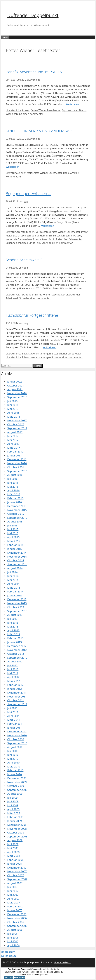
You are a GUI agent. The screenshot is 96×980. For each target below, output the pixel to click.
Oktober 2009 (16, 786)
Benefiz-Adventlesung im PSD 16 (34, 72)
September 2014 (17, 564)
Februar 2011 (15, 724)
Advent (25, 110)
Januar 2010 (15, 774)
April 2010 (13, 763)
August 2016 (15, 475)
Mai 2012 (13, 673)
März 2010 (14, 766)
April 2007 (13, 899)
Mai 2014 (13, 580)
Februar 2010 (15, 770)
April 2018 (13, 413)
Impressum (8, 952)
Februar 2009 (15, 817)
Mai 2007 (13, 895)
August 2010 (15, 747)
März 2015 (14, 541)
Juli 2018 (12, 401)
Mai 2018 (13, 409)
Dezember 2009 (17, 778)
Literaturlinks (13, 110)
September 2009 (17, 790)
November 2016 (17, 463)
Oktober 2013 (16, 607)
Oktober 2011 (16, 700)
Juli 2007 (12, 887)
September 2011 (17, 704)
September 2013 (17, 611)
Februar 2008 (15, 860)
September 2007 (17, 879)
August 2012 (15, 661)
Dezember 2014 (17, 553)
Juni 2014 (13, 576)
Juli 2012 (12, 665)
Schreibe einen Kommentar (28, 114)
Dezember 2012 (17, 646)
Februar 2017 (15, 452)
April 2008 (13, 852)
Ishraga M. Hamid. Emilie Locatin (46, 236)
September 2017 (17, 428)
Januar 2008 (15, 864)
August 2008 (15, 840)
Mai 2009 (13, 805)
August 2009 (15, 794)
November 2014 (17, 557)
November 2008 (17, 829)
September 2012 (17, 658)
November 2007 (17, 871)
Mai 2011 (13, 712)
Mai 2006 (13, 941)
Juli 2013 (12, 619)
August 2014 (15, 568)
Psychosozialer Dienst (74, 110)
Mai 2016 (13, 487)
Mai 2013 (13, 627)
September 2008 (17, 836)
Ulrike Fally (35, 243)
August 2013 (15, 615)
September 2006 (17, 926)
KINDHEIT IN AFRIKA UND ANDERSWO (39, 131)
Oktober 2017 (16, 424)
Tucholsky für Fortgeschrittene (32, 315)
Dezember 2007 (17, 868)
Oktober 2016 (16, 467)
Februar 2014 (15, 591)
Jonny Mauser (74, 236)
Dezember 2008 (17, 825)
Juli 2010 (12, 751)
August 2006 (15, 930)
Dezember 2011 (17, 693)
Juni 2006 (13, 938)
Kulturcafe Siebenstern (19, 239)
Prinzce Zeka (40, 239)
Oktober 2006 (16, 922)
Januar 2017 (15, 455)
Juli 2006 (12, 934)
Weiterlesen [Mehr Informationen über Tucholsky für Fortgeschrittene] (50, 347)
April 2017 (13, 444)
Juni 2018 (13, 405)
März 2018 (14, 417)
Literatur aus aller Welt (19, 173)
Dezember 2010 (17, 731)
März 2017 (14, 448)
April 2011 (13, 716)
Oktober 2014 (16, 560)
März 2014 (14, 588)
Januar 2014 (15, 595)
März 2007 (14, 902)
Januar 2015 (15, 549)
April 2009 (13, 809)
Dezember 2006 (17, 914)
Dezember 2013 (17, 599)
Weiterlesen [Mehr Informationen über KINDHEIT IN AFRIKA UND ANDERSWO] (13, 167)
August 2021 (15, 389)
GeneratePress (62, 962)
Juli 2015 (12, 525)
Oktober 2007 (16, 875)
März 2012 (14, 681)
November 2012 (17, 650)
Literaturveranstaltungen (20, 232)
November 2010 (17, 735)
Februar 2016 (15, 498)
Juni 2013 (13, 623)
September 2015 (17, 518)
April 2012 (13, 677)
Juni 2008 (13, 844)
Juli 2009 (12, 798)
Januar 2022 (15, 382)
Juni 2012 (13, 669)
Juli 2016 (12, 479)
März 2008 (14, 856)
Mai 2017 (13, 440)
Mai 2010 (13, 759)
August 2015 (15, 521)
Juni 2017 (13, 436)
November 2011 (17, 697)
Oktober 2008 (16, 832)
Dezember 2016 (17, 459)
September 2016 (17, 471)
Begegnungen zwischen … (28, 193)
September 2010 (17, 743)
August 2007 (15, 883)
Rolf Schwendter (73, 239)
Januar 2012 (15, 689)
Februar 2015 (15, 545)
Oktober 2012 (16, 654)
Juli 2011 (12, 708)
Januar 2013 (15, 642)
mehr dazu (9, 977)
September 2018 (17, 397)
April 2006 (13, 945)
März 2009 (14, 813)
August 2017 (15, 432)
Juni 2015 (13, 529)
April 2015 (13, 537)
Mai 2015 (13, 533)
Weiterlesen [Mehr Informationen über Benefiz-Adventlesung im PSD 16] (73, 104)
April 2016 (13, 490)
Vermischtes (43, 232)
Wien (9, 114)
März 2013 (14, 634)
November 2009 (17, 782)
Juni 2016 (13, 483)
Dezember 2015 (17, 506)
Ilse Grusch (20, 236)
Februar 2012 (15, 685)
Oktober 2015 (16, 514)
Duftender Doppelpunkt (33, 15)
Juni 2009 (13, 801)
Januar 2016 (15, 502)
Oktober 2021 (16, 385)
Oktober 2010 (16, 739)
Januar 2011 (15, 728)
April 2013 (13, 630)
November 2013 (17, 603)
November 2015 (17, 510)
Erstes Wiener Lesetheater (46, 110)
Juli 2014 (12, 572)
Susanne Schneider (17, 243)
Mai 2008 (13, 848)
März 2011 (14, 720)
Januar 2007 (15, 910)
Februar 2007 (15, 906)
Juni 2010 (13, 755)
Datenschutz (9, 956)
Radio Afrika (70, 173)
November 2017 (17, 420)
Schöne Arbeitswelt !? (24, 260)
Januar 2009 (15, 821)
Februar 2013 (15, 638)
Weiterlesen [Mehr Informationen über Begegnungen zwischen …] (47, 226)
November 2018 (17, 393)
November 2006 (17, 918)
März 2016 (14, 494)
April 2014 (13, 584)
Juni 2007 (13, 891)
